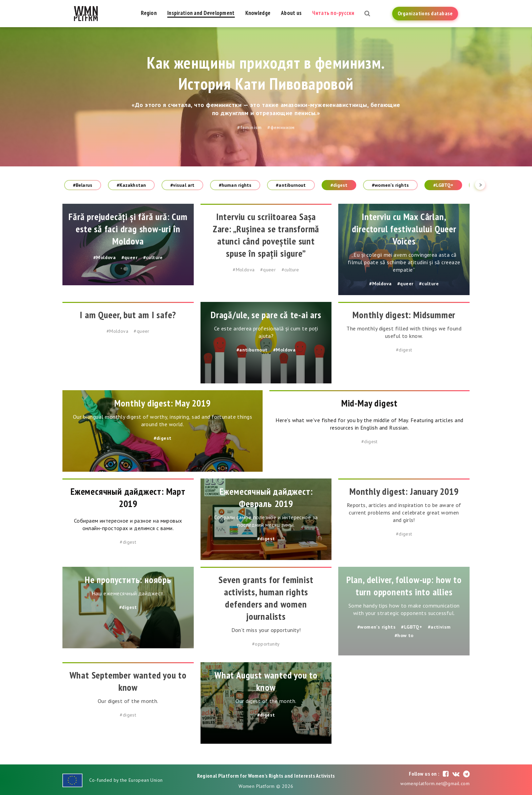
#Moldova (104, 257)
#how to (404, 635)
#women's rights (390, 185)
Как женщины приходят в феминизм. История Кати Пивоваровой (266, 73)
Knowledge (258, 13)
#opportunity (266, 644)
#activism (439, 627)
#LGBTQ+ (443, 185)
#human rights (235, 185)
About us (291, 13)
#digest (339, 185)
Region (149, 13)
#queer (129, 257)
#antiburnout (291, 185)
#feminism (250, 127)
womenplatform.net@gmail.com (435, 783)
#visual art (182, 185)
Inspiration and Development (201, 13)
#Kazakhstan (131, 185)
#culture (153, 257)
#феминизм (281, 127)
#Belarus (83, 185)
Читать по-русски (333, 13)
